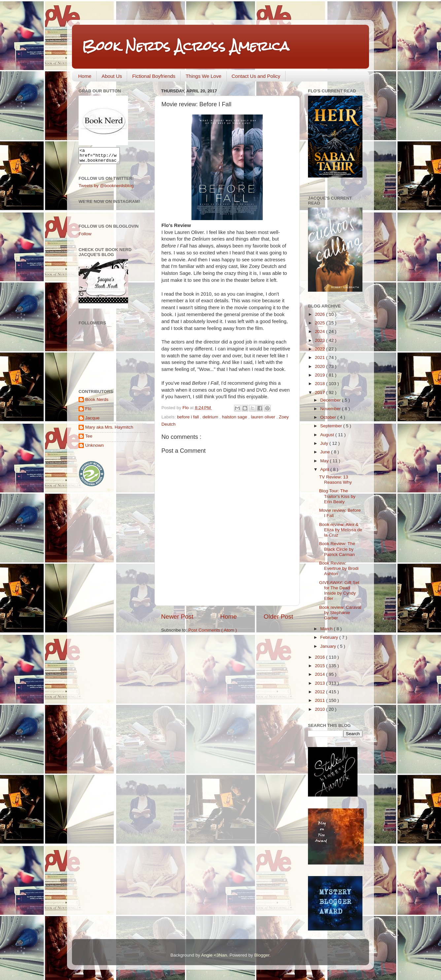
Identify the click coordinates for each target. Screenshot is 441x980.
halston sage (235, 417)
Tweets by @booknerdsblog (106, 189)
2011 (321, 700)
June (326, 452)
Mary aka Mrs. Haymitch (109, 430)
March (327, 629)
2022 (321, 349)
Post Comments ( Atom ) (213, 630)
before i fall (188, 417)
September (332, 426)
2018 (321, 384)
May (325, 461)
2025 (321, 323)
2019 (321, 375)
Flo (88, 412)
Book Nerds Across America (186, 46)
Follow (85, 237)
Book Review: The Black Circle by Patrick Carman (337, 549)
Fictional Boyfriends (154, 76)
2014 (321, 674)
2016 (321, 657)
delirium (211, 417)
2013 (321, 683)
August (328, 435)
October (329, 417)
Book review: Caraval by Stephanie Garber (340, 613)
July (325, 443)
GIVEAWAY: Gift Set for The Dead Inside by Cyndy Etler (339, 591)
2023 (321, 340)
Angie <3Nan (214, 955)
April (325, 469)
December (331, 400)
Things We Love (203, 76)
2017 (321, 392)
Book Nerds (97, 402)
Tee (89, 439)
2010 (321, 709)
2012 (321, 692)
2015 (321, 666)
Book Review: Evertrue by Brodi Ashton (339, 568)
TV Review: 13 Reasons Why (336, 480)
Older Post (278, 617)
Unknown (94, 448)
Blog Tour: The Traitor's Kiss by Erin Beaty (337, 496)
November (331, 409)
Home (85, 76)
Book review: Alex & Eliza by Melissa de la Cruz (341, 530)
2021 (321, 358)
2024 (321, 331)
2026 (321, 314)
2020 (321, 366)
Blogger (262, 955)
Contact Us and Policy (256, 76)
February (330, 637)
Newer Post (177, 617)
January (329, 646)
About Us (112, 76)
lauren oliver (264, 417)
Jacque (92, 421)
